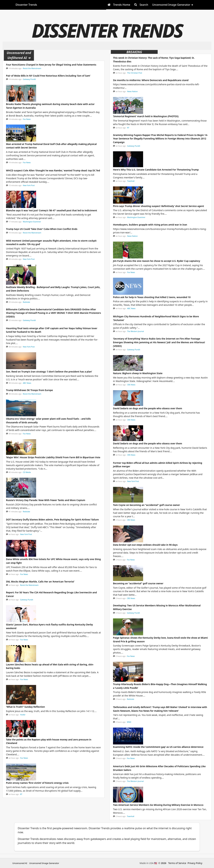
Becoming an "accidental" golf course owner (138, 583)
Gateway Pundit (29, 79)
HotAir (23, 715)
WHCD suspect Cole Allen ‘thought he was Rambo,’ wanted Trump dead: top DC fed (53, 170)
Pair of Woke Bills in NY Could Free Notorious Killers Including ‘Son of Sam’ (48, 76)
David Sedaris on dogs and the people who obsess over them (148, 408)
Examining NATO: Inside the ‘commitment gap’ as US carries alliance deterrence (158, 747)
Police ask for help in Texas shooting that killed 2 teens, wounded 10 (152, 297)
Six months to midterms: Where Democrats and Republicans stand (151, 80)
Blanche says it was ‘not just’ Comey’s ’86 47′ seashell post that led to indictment (51, 210)
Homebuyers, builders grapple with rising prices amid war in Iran (150, 225)
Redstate (26, 302)
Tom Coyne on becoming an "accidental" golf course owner (146, 505)
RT (21, 794)
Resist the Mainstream (32, 68)
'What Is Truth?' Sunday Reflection (25, 707)
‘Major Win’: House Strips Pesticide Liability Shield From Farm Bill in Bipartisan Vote (53, 457)
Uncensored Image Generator (44, 863)
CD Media (27, 472)
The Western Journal (136, 331)
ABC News (27, 383)
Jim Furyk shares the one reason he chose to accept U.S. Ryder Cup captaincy (157, 261)
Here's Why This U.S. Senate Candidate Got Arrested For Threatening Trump (156, 170)
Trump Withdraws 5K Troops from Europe (29, 390)
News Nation (132, 91)
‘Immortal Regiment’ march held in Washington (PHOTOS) (146, 116)
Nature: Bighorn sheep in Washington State (138, 373)
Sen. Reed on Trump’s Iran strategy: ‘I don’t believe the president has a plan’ (49, 372)
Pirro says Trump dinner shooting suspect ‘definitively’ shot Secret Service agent (158, 206)
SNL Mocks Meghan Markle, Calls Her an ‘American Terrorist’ (40, 582)
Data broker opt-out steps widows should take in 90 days (145, 545)
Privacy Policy (195, 863)
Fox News (27, 119)
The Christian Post (135, 73)
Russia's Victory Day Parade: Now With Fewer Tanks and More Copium (46, 500)
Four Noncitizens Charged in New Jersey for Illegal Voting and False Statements (51, 65)
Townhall (131, 181)
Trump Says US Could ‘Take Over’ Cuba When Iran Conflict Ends (42, 229)
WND (129, 722)
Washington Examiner (32, 222)
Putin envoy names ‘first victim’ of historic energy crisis (37, 783)
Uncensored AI (20, 863)
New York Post (29, 185)
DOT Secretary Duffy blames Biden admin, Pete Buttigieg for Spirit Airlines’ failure (52, 520)
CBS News (131, 385)
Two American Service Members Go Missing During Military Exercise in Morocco (158, 805)
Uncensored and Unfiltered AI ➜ (19, 55)
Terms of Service (177, 863)
